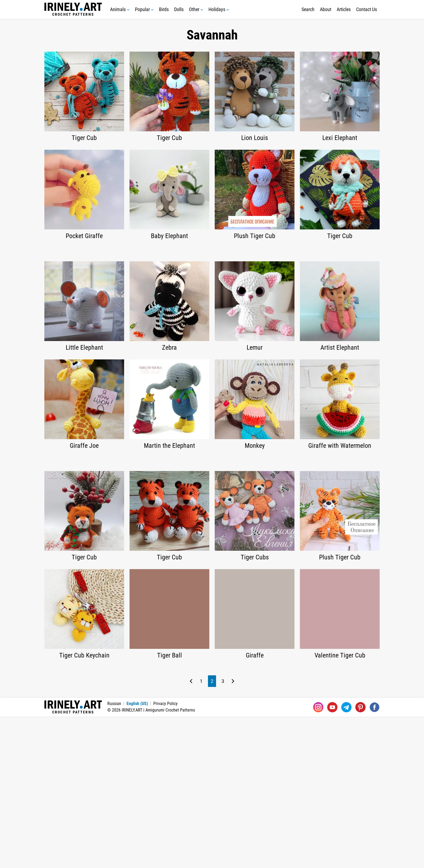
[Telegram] (346, 859)
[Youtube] (332, 859)
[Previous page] (191, 832)
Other (196, 9)
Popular (144, 9)
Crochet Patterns (73, 9)
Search (308, 9)
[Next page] (233, 832)
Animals (120, 9)
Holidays (219, 9)
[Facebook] (375, 859)
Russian (114, 855)
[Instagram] (318, 859)
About (326, 9)
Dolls (179, 9)
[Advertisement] (212, 288)
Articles (344, 9)
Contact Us (367, 9)
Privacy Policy (165, 855)
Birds (164, 9)
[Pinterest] (360, 859)
